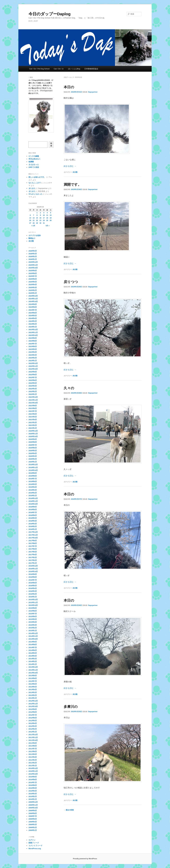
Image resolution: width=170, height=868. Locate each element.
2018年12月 (33, 498)
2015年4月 (33, 622)
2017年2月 (33, 560)
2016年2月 (33, 594)
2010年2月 (33, 796)
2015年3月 (33, 625)
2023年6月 (33, 346)
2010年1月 (33, 799)
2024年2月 (33, 324)
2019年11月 (33, 467)
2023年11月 (33, 332)
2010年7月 (33, 782)
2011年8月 (33, 746)
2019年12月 (33, 465)
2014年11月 (33, 636)
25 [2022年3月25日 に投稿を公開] (47, 220)
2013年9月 (33, 676)
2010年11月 (33, 771)
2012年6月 (33, 718)
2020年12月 (33, 431)
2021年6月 (33, 414)
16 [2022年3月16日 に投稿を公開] (40, 218)
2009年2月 (33, 827)
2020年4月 (33, 453)
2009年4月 (33, 822)
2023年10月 (33, 335)
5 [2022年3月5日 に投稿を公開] (51, 213)
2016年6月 (33, 583)
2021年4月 (33, 420)
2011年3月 (33, 760)
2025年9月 (33, 271)
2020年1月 (33, 462)
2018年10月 (33, 504)
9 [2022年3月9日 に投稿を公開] (40, 215)
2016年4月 (33, 588)
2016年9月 (33, 574)
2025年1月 (33, 293)
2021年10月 (33, 403)
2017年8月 (33, 543)
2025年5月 (33, 282)
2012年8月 (33, 712)
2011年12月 (33, 735)
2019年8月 (33, 476)
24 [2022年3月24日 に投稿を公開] (44, 220)
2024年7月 (33, 310)
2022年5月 (33, 383)
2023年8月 (33, 341)
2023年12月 (33, 330)
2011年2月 (33, 763)
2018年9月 (33, 507)
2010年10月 (33, 774)
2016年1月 (33, 597)
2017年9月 (33, 541)
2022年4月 (33, 386)
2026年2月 (33, 256)
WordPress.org (35, 848)
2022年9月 (33, 372)
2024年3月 (33, 321)
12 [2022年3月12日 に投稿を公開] (51, 215)
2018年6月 (33, 515)
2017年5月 (33, 552)
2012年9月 (33, 709)
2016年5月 (33, 586)
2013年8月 (33, 678)
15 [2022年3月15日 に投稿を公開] (37, 218)
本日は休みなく (35, 159)
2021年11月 (33, 400)
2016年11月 (33, 569)
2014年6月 (33, 650)
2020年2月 (33, 459)
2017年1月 (33, 563)
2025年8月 (33, 273)
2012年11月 (33, 704)
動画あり (32, 238)
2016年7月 (33, 580)
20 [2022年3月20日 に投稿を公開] (30, 220)
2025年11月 (33, 265)
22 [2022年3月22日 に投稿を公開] (37, 220)
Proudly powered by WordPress (85, 859)
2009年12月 (33, 802)
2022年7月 (33, 377)
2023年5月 (33, 349)
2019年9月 (33, 473)
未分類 (75, 172)
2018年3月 (33, 524)
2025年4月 (33, 285)
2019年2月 (33, 493)
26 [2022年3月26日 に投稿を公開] (51, 220)
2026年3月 (33, 254)
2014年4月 (33, 656)
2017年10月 (33, 538)
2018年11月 (33, 501)
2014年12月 (33, 633)
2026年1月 (33, 259)
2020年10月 (33, 436)
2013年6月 (33, 684)
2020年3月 (33, 456)
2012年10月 (33, 706)
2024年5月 (33, 316)
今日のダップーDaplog (50, 14)
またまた (32, 188)
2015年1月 (33, 631)
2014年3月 (33, 659)
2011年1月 (33, 766)
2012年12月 (33, 701)
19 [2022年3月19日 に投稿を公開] (51, 218)
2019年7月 (33, 479)
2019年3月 (33, 490)
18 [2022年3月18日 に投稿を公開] (47, 218)
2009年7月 (33, 816)
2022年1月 (33, 394)
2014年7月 (33, 647)
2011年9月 (33, 743)
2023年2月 (33, 358)
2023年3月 (33, 355)
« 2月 (33, 226)
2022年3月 (33, 389)
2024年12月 (33, 296)
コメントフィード (35, 846)
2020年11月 (33, 434)
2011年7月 (33, 749)
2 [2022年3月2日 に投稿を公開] (40, 213)
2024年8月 (33, 307)
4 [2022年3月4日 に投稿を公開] (47, 213)
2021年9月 (33, 406)
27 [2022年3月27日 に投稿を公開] (30, 223)
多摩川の (71, 707)
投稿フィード (34, 843)
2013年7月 (33, 681)
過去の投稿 (69, 810)
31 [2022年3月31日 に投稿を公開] (44, 223)
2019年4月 (33, 487)
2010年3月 (33, 794)
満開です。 (72, 185)
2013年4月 (33, 690)
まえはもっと (34, 164)
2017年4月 (33, 555)
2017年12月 (33, 532)
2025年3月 (33, 287)
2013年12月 (33, 667)
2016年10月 (33, 571)
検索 (51, 145)
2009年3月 (33, 825)
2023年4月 (33, 352)
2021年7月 (33, 411)
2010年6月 (33, 785)
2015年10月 (33, 605)
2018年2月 (33, 526)
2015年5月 (33, 619)
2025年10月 (33, 268)
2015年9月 (33, 608)
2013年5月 (33, 687)
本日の (69, 87)
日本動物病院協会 (91, 69)
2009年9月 (33, 811)
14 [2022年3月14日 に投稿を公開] (34, 218)
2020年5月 (33, 451)
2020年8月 (33, 442)
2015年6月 (33, 616)
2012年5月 (33, 721)
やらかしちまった (35, 194)
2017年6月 (33, 549)
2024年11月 (33, 299)
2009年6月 (33, 819)
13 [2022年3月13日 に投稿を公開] (30, 218)
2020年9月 (33, 439)
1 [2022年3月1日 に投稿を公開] (37, 213)
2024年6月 (33, 313)
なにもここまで (35, 183)
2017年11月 (33, 535)
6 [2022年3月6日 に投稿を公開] (30, 215)
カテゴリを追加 (35, 235)
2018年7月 (33, 512)
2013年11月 (33, 670)
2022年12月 (33, 363)
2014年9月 (33, 642)
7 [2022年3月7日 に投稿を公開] (34, 215)
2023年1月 (33, 361)
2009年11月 (33, 805)
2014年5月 (33, 653)
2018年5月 (33, 518)
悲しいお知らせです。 (37, 177)
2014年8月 (33, 645)
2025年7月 (33, 276)
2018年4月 (33, 521)
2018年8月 (33, 510)
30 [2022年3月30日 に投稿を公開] (40, 223)
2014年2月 (33, 661)
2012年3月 (33, 726)
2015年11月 (33, 602)
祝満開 (31, 162)
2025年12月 (33, 262)
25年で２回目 (34, 167)
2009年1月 (33, 830)
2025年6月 (33, 279)
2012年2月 (33, 729)
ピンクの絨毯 (34, 156)
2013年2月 (33, 695)
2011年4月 (33, 757)
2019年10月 (33, 470)
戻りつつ (71, 282)
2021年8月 (33, 408)
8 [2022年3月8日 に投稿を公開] (37, 215)
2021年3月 (33, 422)
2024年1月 (33, 327)
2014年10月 (33, 639)
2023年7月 (33, 344)
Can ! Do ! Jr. (59, 69)
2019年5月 (33, 484)
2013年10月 (33, 673)
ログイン (32, 840)
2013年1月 (33, 698)
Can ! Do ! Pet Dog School (39, 69)
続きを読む (70, 166)
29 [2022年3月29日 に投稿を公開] (37, 223)
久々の (69, 388)
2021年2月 (33, 425)
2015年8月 (33, 611)
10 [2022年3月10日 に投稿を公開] (44, 215)
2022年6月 (33, 380)
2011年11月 (33, 737)
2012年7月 (33, 715)
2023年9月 (33, 338)
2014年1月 (33, 664)
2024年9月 (33, 304)
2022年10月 (33, 369)
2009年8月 (33, 813)
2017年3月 (33, 557)
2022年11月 (33, 366)
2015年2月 (33, 628)
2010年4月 (33, 791)
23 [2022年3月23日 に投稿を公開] (40, 220)
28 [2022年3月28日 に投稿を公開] (34, 223)
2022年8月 (33, 375)
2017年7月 (33, 546)
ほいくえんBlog (74, 69)
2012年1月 (33, 732)
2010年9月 (33, 777)
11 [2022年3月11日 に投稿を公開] (47, 215)
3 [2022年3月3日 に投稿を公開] (44, 213)
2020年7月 (33, 445)
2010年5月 (33, 788)
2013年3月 (33, 692)
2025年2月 (33, 290)
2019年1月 (33, 496)
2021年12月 (33, 397)
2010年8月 (33, 780)
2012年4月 (33, 723)
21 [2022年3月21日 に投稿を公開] (34, 220)
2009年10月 (33, 808)
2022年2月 (33, 391)
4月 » (48, 226)
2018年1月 (33, 529)
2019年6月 (33, 481)
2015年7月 (33, 614)
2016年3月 (33, 591)
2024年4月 (33, 318)
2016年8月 (33, 577)
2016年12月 (33, 566)
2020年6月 (33, 448)
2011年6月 (33, 751)
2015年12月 (33, 600)
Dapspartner (93, 92)
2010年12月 (33, 768)
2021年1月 (33, 428)
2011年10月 (33, 740)
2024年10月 (33, 301)
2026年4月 (33, 251)
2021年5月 (33, 417)
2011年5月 (33, 754)
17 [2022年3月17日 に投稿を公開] (44, 218)
